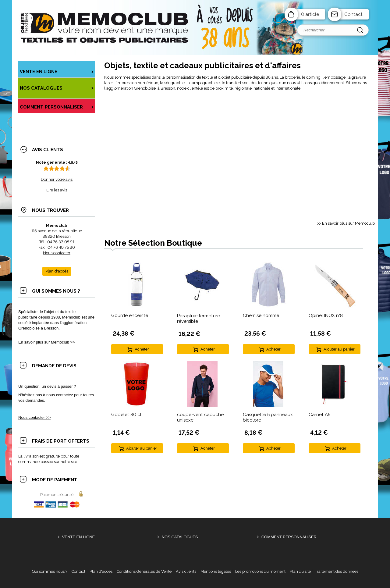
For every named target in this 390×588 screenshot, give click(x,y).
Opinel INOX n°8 (326, 315)
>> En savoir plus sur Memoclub (346, 223)
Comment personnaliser (289, 537)
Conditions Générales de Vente (144, 571)
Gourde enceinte (130, 315)
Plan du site (300, 571)
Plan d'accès (101, 571)
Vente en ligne (79, 537)
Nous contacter (57, 253)
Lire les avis (57, 190)
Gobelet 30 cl (126, 415)
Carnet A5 (319, 415)
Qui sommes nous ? (50, 571)
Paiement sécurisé (57, 495)
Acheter (142, 349)
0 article (310, 14)
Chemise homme (261, 315)
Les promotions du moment (260, 571)
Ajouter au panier (339, 349)
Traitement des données (337, 571)
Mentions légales (216, 571)
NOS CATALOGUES (180, 537)
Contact (353, 14)
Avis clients (186, 571)
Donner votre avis (57, 179)
